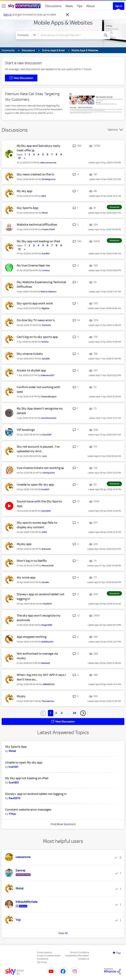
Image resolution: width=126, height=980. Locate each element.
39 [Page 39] (74, 713)
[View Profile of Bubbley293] (47, 642)
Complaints (43, 959)
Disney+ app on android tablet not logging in (36, 794)
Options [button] (113, 130)
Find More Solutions (63, 824)
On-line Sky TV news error (35, 320)
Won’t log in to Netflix (32, 561)
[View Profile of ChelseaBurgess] (49, 397)
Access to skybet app (31, 370)
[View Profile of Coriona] (46, 270)
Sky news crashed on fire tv (36, 174)
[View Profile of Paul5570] (47, 604)
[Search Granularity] (27, 35)
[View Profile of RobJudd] (46, 549)
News (69, 6)
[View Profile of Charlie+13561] (48, 229)
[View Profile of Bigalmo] (46, 308)
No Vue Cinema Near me (33, 265)
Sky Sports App (27, 208)
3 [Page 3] (62, 713)
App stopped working (32, 637)
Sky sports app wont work (35, 303)
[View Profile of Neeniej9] (46, 663)
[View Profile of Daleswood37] (48, 375)
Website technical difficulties (37, 225)
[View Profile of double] (45, 582)
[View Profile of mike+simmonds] (48, 163)
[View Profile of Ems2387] (47, 435)
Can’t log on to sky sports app (37, 337)
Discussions (53, 6)
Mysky (21, 696)
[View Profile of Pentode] (46, 325)
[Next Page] (83, 713)
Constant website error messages (28, 810)
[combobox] (71, 35)
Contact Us (84, 959)
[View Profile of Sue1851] (46, 254)
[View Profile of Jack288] (46, 359)
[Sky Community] (24, 6)
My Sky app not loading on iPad (38, 241)
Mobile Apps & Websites (63, 23)
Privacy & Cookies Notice (49, 956)
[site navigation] (4, 6)
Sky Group (42, 962)
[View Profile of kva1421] (45, 489)
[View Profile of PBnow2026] (48, 566)
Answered (114, 207)
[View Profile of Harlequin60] (49, 473)
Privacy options (44, 952)
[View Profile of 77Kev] (12, 814)
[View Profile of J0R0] (44, 532)
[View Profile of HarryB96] (46, 511)
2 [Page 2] (56, 713)
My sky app (24, 191)
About (91, 6)
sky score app (26, 577)
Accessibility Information (77, 956)
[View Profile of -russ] (44, 456)
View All (63, 933)
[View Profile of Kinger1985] (47, 625)
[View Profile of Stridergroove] (49, 179)
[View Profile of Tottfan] (45, 342)
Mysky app (24, 544)
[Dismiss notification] (68, 15)
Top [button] (118, 953)
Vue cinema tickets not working (39, 468)
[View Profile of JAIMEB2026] (48, 684)
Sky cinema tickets (30, 354)
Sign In (119, 6)
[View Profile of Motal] (45, 213)
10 (19, 158)
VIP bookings (26, 430)
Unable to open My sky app (35, 485)
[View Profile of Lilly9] (43, 196)
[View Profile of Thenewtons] (48, 701)
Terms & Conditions (79, 952)
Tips (80, 6)
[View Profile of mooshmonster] (49, 418)
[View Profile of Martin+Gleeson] (49, 292)
